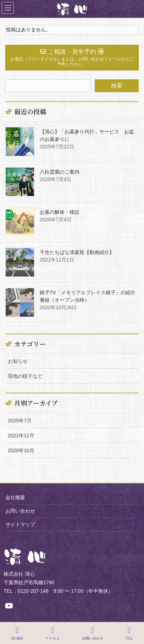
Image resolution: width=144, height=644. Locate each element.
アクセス (52, 634)
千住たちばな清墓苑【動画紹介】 (77, 252)
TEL (129, 634)
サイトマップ (20, 524)
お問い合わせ (20, 511)
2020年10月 (21, 450)
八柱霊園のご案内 (60, 172)
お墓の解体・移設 (60, 212)
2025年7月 (20, 421)
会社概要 (15, 497)
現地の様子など (25, 376)
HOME (17, 634)
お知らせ (18, 361)
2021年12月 (21, 436)
